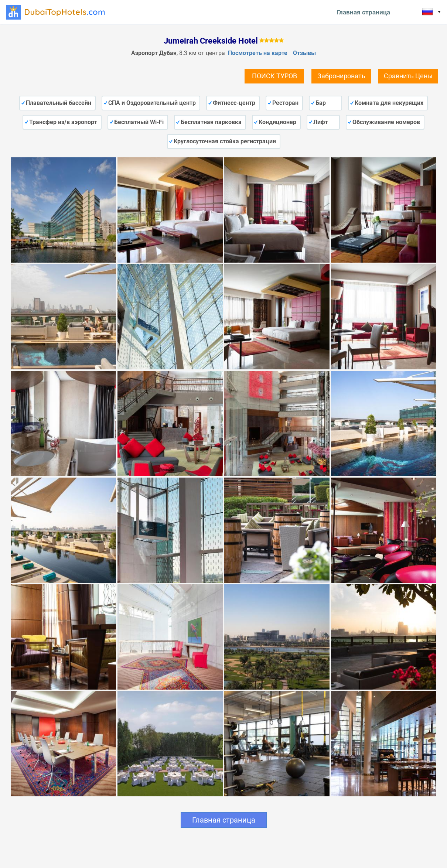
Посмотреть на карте (258, 53)
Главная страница (363, 12)
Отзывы (304, 53)
